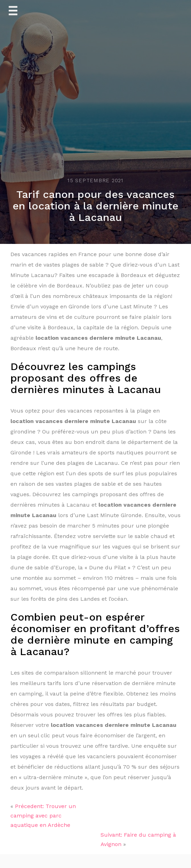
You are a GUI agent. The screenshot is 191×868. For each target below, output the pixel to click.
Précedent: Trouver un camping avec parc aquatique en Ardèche (43, 816)
